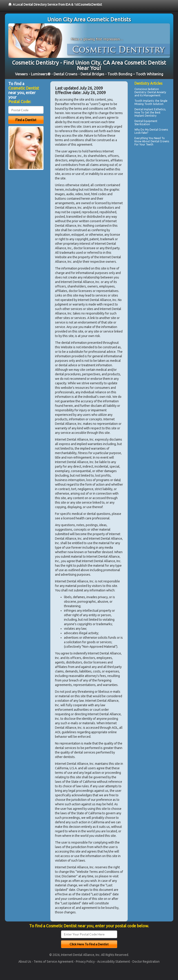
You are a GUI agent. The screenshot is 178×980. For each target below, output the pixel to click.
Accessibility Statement (114, 962)
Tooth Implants (144, 101)
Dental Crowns (160, 141)
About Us (25, 962)
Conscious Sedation (147, 89)
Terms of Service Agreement (54, 962)
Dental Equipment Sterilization (146, 123)
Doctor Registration (146, 962)
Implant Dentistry (145, 116)
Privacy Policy (85, 962)
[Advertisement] (156, 220)
